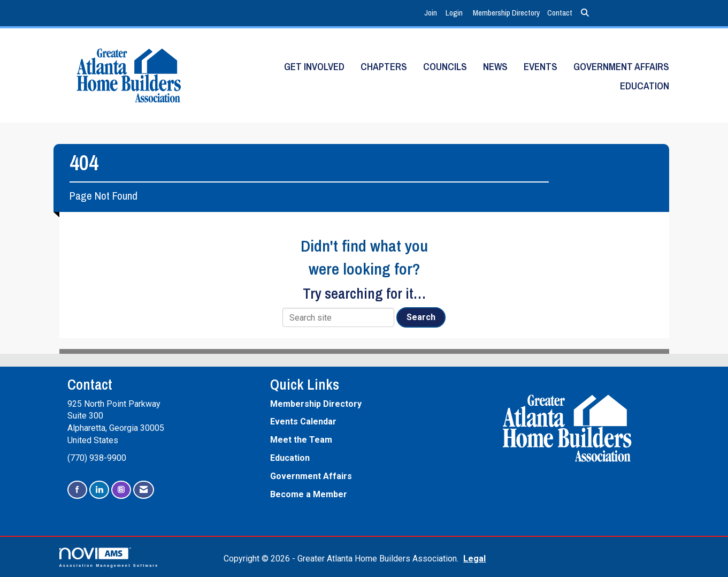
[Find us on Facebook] (77, 490)
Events (541, 67)
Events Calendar (303, 422)
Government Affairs (621, 67)
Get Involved (314, 67)
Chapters (384, 67)
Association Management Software (109, 557)
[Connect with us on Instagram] (121, 490)
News (495, 67)
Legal (474, 559)
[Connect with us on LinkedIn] (99, 490)
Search (421, 317)
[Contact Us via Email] (144, 490)
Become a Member (309, 494)
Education (645, 86)
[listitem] (432, 13)
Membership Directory (506, 13)
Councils (445, 67)
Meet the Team (301, 440)
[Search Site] (585, 13)
